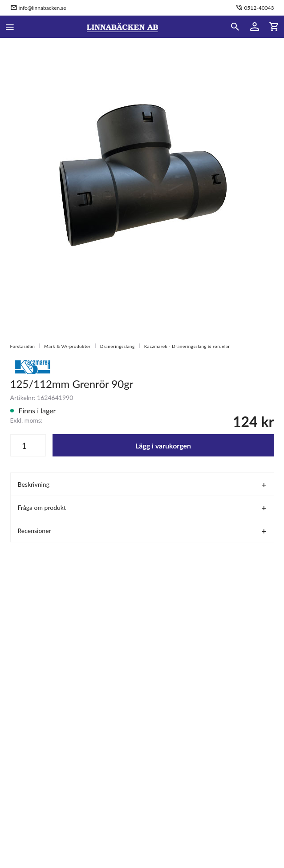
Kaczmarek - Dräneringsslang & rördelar (187, 346)
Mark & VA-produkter (67, 346)
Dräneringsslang (118, 346)
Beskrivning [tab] (34, 484)
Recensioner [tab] (34, 531)
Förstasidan (23, 346)
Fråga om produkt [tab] (42, 507)
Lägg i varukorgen (163, 446)
